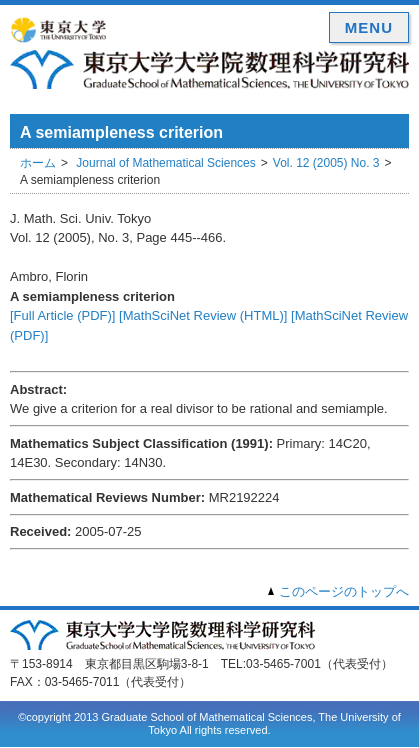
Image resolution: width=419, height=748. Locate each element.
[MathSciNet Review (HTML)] (203, 315)
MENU (369, 27)
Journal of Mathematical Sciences (165, 163)
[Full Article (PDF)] (62, 315)
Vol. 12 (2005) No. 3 (326, 163)
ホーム (38, 163)
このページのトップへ (344, 591)
